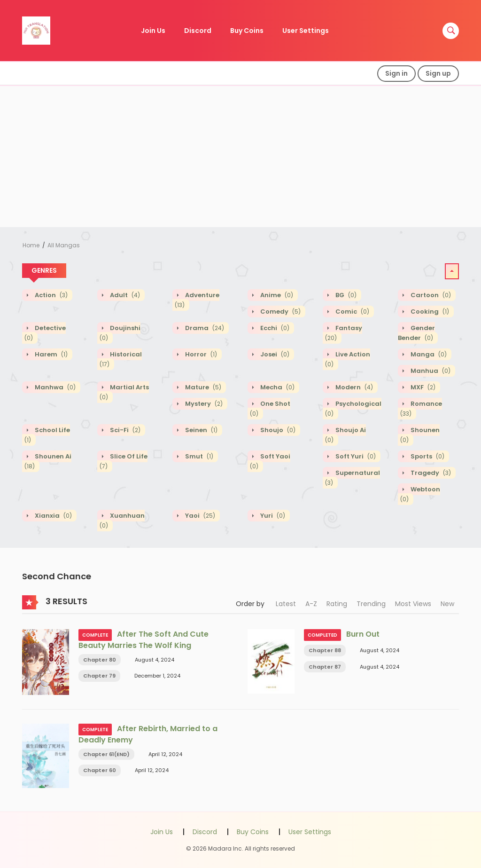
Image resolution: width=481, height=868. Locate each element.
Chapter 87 (325, 667)
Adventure (197, 300)
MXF (422, 387)
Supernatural (353, 478)
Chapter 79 (99, 676)
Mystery (203, 404)
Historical (121, 359)
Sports (427, 456)
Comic (352, 312)
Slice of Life (124, 461)
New (447, 604)
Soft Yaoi (270, 461)
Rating (337, 604)
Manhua (430, 371)
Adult (124, 295)
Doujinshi (120, 333)
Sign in (396, 73)
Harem (50, 354)
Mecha (277, 387)
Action (50, 295)
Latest (286, 604)
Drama (204, 328)
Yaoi (199, 516)
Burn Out (363, 634)
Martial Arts (124, 392)
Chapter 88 (325, 650)
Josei (274, 354)
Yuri (272, 516)
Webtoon (420, 494)
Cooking (429, 312)
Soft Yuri (355, 456)
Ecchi (274, 328)
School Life (47, 435)
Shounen (420, 435)
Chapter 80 (100, 660)
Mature (202, 387)
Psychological (353, 409)
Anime (276, 295)
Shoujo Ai (345, 435)
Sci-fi (124, 430)
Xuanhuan (122, 521)
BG (345, 295)
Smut (198, 456)
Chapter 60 (100, 770)
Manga (428, 354)
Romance (421, 409)
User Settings (306, 31)
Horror (200, 354)
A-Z (311, 604)
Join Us (153, 31)
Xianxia (53, 516)
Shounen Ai (48, 461)
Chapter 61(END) (106, 754)
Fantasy (344, 333)
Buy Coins (247, 31)
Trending (371, 604)
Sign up (438, 73)
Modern (353, 387)
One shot (270, 409)
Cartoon (430, 295)
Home (31, 245)
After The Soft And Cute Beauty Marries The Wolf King (144, 640)
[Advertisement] (240, 157)
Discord (198, 31)
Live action (348, 359)
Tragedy (430, 473)
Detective (45, 333)
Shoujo (277, 430)
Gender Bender (416, 333)
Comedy (280, 312)
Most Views (413, 604)
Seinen (201, 430)
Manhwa (54, 387)
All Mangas (64, 245)
